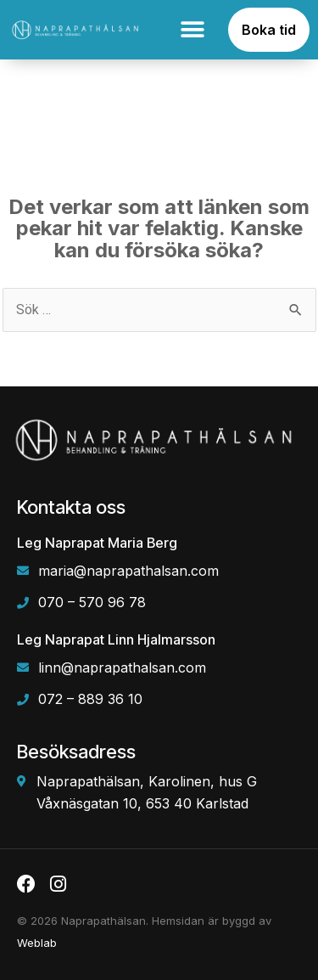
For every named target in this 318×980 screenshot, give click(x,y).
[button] (192, 30)
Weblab (37, 943)
